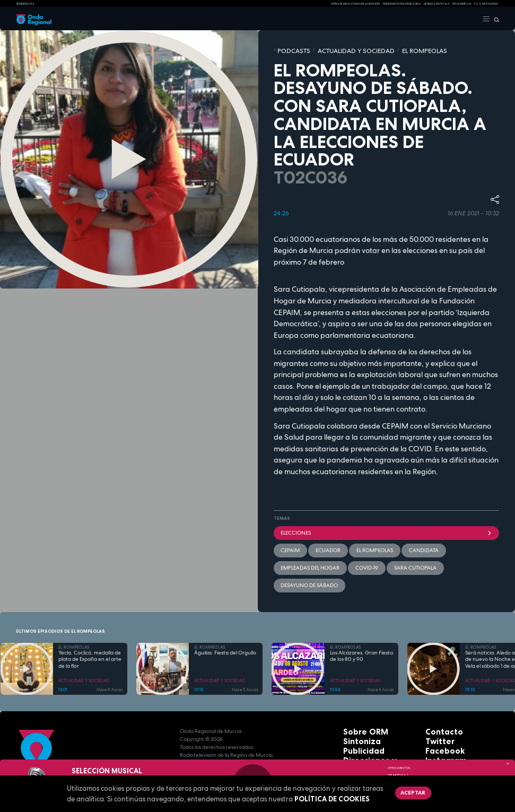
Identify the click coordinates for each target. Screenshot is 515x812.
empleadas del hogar (442, 542)
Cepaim (287, 542)
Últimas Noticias (437, 4)
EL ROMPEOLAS (379, 49)
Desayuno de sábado (380, 556)
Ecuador (317, 542)
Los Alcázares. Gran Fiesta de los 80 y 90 (361, 625)
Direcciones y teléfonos (376, 723)
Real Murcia (462, 4)
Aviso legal (359, 739)
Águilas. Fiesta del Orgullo (225, 621)
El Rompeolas (355, 542)
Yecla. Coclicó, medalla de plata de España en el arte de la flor (90, 628)
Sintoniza (356, 707)
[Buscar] (495, 19)
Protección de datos (371, 731)
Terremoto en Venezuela (402, 4)
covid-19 (289, 556)
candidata (394, 542)
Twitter (435, 707)
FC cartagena (486, 4)
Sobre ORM (359, 699)
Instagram (440, 723)
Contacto (438, 699)
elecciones (387, 528)
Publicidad (357, 715)
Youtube (437, 731)
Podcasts (288, 49)
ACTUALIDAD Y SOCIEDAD (331, 49)
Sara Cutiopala (328, 556)
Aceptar (407, 791)
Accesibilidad (362, 747)
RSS (430, 739)
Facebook (439, 715)
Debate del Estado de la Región (356, 4)
